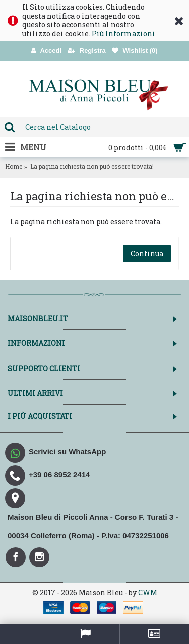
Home (14, 166)
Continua (147, 253)
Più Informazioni (123, 34)
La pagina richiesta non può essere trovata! (92, 166)
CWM (148, 592)
